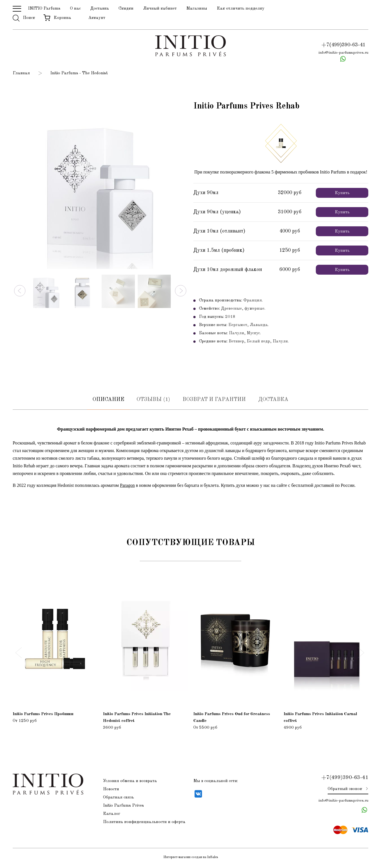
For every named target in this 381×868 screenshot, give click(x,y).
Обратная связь (119, 799)
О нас (75, 9)
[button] (20, 291)
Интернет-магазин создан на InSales (191, 859)
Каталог (112, 815)
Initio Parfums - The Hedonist (79, 74)
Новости (111, 791)
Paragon (127, 487)
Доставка (100, 9)
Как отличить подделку (241, 9)
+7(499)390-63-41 (343, 45)
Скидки (126, 9)
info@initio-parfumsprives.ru (343, 53)
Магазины (197, 9)
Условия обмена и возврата (130, 783)
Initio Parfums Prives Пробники (43, 716)
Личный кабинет (160, 9)
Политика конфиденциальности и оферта (144, 823)
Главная (21, 74)
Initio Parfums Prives (123, 807)
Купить (342, 194)
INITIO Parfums (44, 9)
